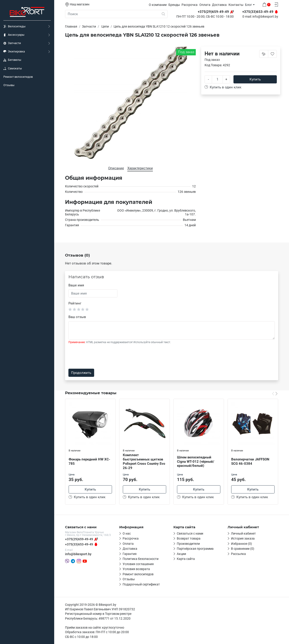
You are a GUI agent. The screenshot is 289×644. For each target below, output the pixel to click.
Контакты (236, 5)
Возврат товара (189, 538)
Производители (188, 544)
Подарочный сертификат (141, 584)
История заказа (243, 538)
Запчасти (12, 43)
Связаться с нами (190, 533)
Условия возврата (136, 569)
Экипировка (14, 52)
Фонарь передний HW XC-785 (89, 461)
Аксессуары (14, 35)
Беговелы (12, 60)
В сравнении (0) (243, 549)
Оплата (205, 5)
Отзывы (9, 85)
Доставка (219, 5)
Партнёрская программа (195, 549)
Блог (248, 5)
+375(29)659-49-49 (79, 539)
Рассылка (238, 554)
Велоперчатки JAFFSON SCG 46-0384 (250, 461)
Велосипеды (14, 26)
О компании (158, 5)
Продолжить (81, 373)
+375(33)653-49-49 (79, 544)
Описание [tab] (116, 168)
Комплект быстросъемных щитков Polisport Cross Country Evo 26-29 (144, 461)
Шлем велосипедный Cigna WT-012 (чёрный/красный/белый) (196, 462)
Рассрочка (190, 5)
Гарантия (130, 554)
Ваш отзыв (77, 317)
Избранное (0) (241, 544)
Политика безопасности (141, 559)
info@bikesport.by (265, 17)
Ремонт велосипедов (18, 77)
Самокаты (13, 68)
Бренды (174, 5)
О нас (127, 533)
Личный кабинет (243, 533)
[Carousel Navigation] (275, 393)
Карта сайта (186, 559)
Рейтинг (75, 303)
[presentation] (103, 356)
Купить (255, 79)
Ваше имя (76, 285)
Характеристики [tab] (140, 168)
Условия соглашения (138, 564)
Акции (181, 554)
